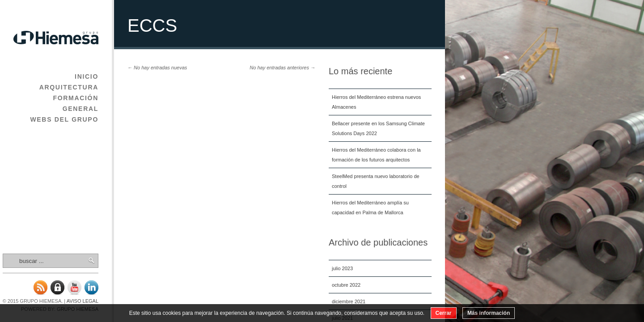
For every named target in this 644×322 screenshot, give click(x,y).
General (80, 109)
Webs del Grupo (64, 119)
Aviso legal (83, 301)
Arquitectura (69, 87)
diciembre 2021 (349, 301)
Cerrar (444, 313)
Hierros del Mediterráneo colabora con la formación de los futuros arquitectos (376, 155)
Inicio (87, 76)
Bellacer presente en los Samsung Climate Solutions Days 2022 (378, 128)
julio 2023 (342, 268)
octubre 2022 (346, 285)
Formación (76, 98)
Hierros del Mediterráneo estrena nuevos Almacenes (376, 102)
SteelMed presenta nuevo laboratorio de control (376, 181)
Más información (489, 313)
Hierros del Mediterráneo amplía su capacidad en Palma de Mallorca (370, 208)
